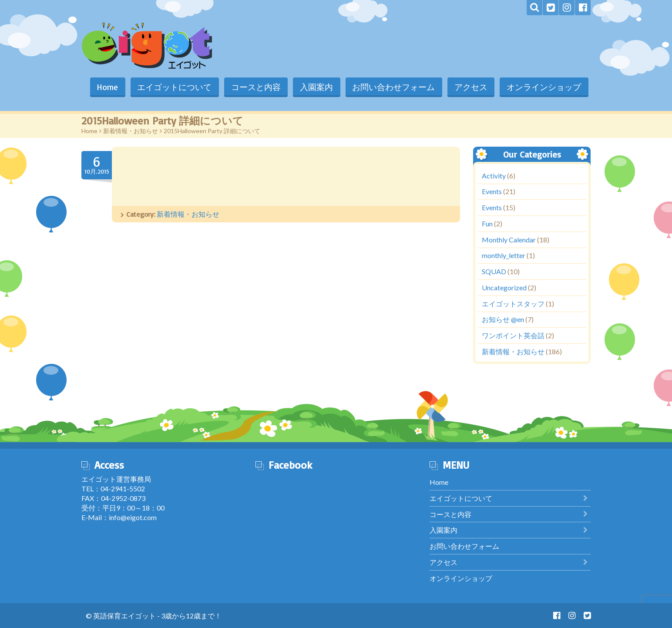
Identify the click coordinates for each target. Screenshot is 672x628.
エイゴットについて (170, 87)
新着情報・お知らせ (131, 131)
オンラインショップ (543, 87)
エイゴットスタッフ (513, 304)
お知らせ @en (503, 320)
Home (103, 87)
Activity (494, 176)
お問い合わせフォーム (392, 87)
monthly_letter (504, 256)
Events (492, 192)
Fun (487, 223)
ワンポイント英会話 (513, 336)
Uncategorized (504, 287)
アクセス (470, 87)
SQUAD (494, 272)
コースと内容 (252, 87)
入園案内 (314, 87)
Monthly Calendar (509, 240)
